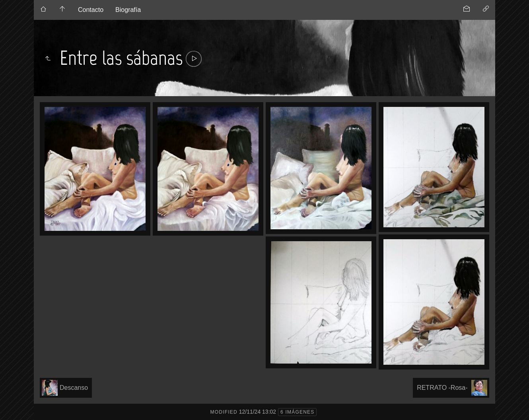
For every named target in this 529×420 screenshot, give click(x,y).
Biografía (128, 10)
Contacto (91, 10)
